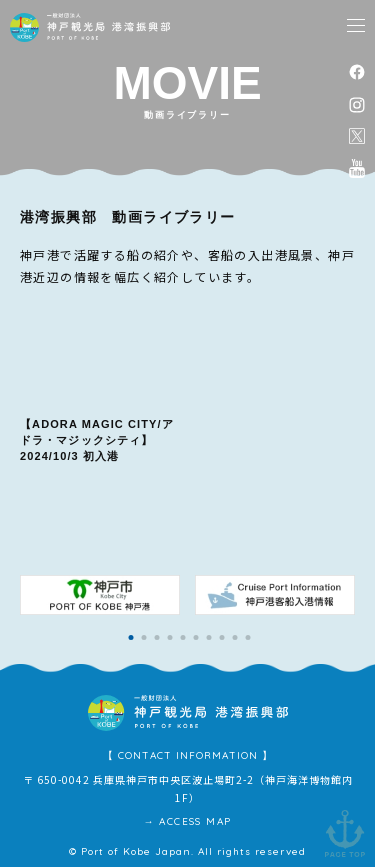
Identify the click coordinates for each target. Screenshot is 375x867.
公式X (357, 136)
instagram (357, 104)
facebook (357, 71)
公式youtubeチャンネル (357, 168)
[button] (131, 637)
